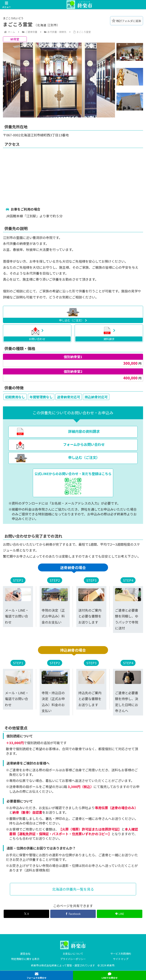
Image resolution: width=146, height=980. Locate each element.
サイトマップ (121, 959)
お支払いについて (73, 954)
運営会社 (25, 954)
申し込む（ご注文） (73, 320)
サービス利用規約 (121, 954)
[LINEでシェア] (120, 914)
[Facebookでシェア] (73, 914)
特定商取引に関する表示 (25, 959)
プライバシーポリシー (73, 959)
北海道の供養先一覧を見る (73, 889)
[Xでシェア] (26, 914)
